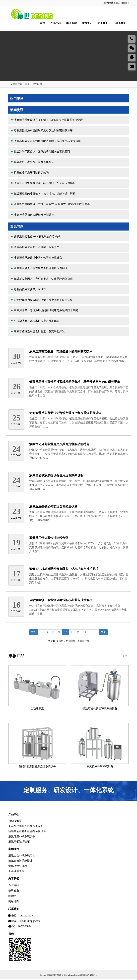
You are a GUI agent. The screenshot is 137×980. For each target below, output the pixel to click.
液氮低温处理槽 (18, 866)
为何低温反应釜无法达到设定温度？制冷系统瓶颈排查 (65, 413)
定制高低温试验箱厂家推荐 (30, 289)
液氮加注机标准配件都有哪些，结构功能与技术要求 (64, 569)
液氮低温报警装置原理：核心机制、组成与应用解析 (45, 183)
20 (85, 632)
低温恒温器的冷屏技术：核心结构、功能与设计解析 (45, 194)
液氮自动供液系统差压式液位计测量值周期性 (41, 268)
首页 (43, 23)
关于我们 (104, 23)
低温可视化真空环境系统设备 (100, 708)
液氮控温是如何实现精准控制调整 (34, 215)
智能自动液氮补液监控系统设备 (37, 765)
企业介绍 (14, 886)
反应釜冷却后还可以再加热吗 (31, 172)
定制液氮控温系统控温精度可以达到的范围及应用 (43, 130)
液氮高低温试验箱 (19, 841)
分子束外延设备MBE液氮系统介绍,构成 (37, 236)
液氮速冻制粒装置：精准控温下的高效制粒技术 (61, 351)
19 (79, 632)
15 (52, 632)
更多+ (125, 656)
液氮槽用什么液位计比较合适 (49, 538)
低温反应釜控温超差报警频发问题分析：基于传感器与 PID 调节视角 (75, 382)
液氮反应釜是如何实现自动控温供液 (53, 507)
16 (59, 632)
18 (72, 632)
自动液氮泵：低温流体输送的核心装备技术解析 (61, 600)
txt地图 (12, 897)
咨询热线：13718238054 (115, 3)
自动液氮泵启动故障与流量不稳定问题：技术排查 (43, 300)
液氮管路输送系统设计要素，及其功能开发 (39, 331)
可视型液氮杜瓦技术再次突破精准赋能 (37, 321)
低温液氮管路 (16, 872)
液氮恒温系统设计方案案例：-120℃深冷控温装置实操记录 (48, 120)
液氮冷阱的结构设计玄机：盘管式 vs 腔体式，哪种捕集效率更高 (52, 204)
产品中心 (56, 23)
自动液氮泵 (37, 708)
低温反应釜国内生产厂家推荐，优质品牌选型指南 (43, 279)
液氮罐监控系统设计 (20, 861)
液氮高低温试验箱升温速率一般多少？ (37, 247)
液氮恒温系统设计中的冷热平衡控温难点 (38, 258)
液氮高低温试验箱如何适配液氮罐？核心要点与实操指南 (47, 141)
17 (65, 632)
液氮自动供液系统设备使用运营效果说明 (56, 475)
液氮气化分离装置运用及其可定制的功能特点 (59, 444)
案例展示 (71, 23)
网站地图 (14, 902)
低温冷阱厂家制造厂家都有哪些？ (34, 162)
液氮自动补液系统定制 (22, 856)
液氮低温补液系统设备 (100, 765)
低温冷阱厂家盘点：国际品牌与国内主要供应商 (42, 151)
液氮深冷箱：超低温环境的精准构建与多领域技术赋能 (46, 310)
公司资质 (14, 891)
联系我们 (121, 23)
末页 (104, 632)
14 (46, 632)
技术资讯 (87, 23)
